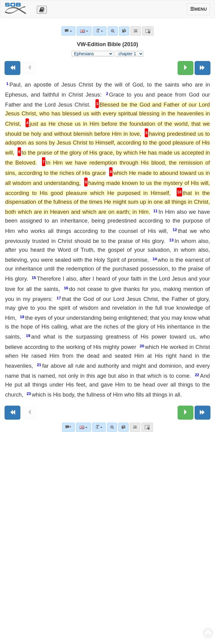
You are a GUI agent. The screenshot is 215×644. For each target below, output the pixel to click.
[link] (123, 427)
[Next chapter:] (186, 68)
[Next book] (203, 68)
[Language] (83, 427)
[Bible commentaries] (68, 427)
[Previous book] (12, 68)
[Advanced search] (112, 427)
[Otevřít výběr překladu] (42, 10)
